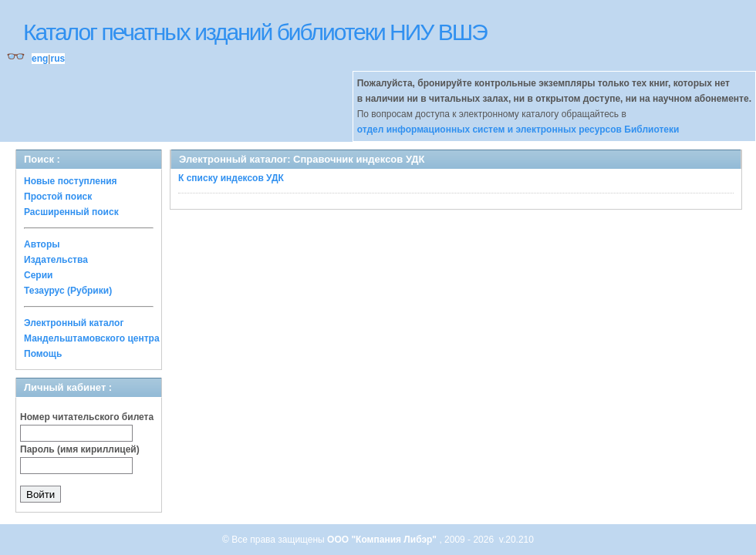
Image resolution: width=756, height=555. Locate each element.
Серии (38, 275)
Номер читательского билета (87, 417)
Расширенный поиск (71, 212)
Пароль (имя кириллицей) (80, 449)
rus (57, 59)
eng (40, 59)
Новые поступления (71, 181)
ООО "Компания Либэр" (383, 540)
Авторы (42, 244)
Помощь (43, 354)
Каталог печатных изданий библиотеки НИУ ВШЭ (255, 32)
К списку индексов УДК (231, 178)
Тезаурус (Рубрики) (68, 291)
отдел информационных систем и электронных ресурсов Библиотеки (518, 129)
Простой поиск (58, 197)
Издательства (56, 260)
